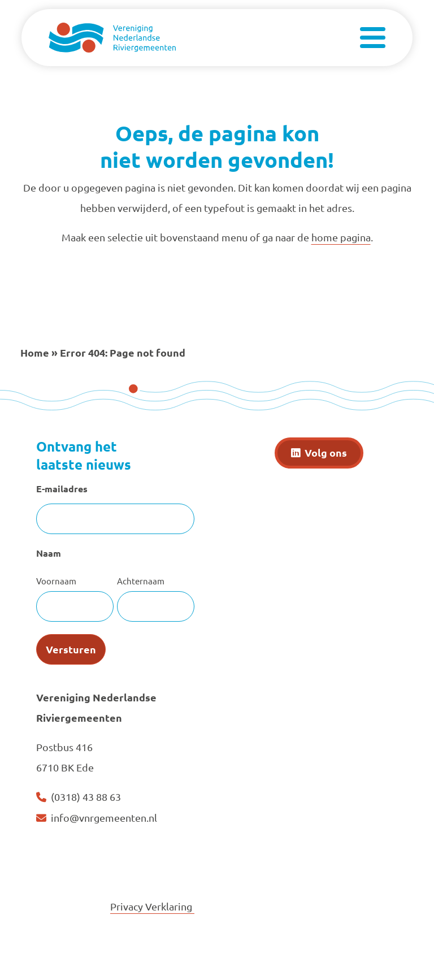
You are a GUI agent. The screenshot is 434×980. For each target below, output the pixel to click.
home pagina (341, 237)
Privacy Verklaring (152, 906)
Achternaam (141, 581)
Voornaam (56, 581)
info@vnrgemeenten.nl (104, 818)
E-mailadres (62, 489)
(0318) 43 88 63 (86, 797)
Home (35, 352)
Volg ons (326, 452)
